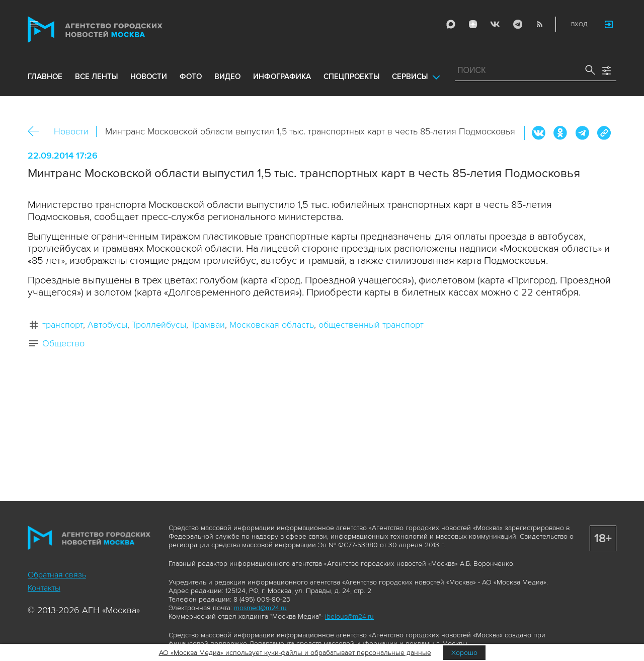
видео (227, 77)
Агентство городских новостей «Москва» (114, 29)
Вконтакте (539, 133)
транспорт (63, 325)
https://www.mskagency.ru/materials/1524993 (604, 133)
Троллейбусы (159, 325)
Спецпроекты (351, 77)
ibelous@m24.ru (349, 616)
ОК (560, 133)
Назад (37, 132)
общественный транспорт (371, 325)
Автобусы (107, 325)
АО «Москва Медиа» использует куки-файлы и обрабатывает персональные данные (295, 653)
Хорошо (464, 653)
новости (149, 77)
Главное (45, 77)
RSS (539, 24)
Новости (71, 131)
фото (191, 77)
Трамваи (208, 325)
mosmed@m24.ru (260, 608)
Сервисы (410, 77)
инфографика (282, 77)
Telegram (517, 24)
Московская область (272, 325)
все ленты (96, 77)
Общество (63, 343)
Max (451, 24)
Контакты (44, 588)
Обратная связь (57, 575)
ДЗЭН (473, 24)
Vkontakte (495, 24)
